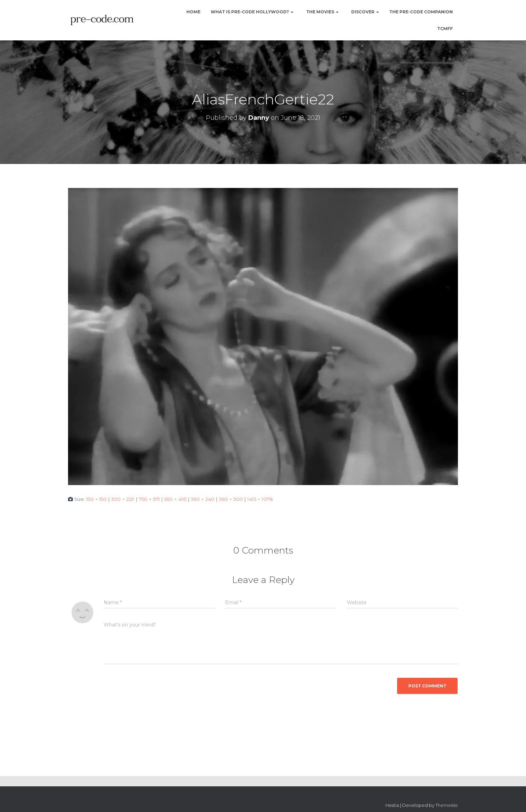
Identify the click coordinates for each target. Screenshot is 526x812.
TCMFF (445, 29)
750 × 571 (149, 499)
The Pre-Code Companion (421, 12)
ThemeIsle (447, 805)
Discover (365, 12)
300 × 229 (123, 499)
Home (193, 12)
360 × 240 (203, 499)
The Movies (322, 12)
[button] (292, 12)
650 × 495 (175, 499)
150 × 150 (96, 499)
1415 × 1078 (260, 499)
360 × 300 (231, 499)
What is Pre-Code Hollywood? (252, 12)
